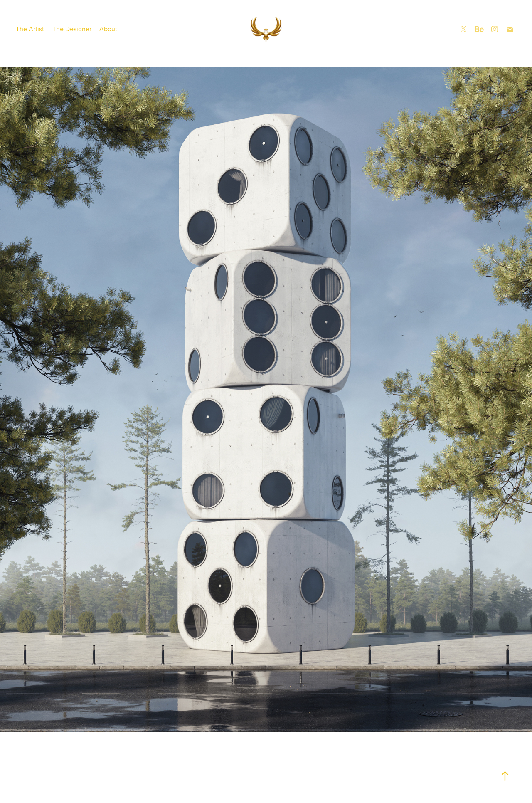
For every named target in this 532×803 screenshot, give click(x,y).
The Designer (72, 29)
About (108, 29)
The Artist (30, 29)
